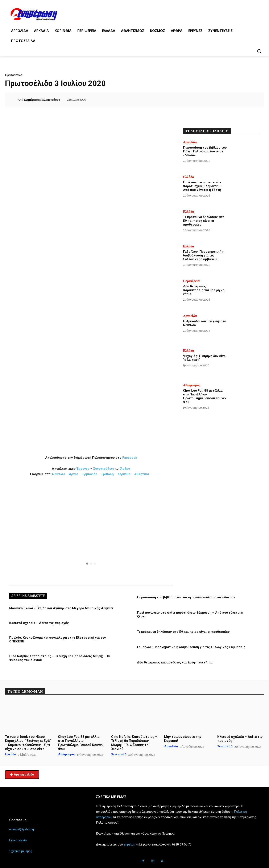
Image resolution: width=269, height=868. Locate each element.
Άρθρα (125, 469)
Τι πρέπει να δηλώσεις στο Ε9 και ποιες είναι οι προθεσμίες (183, 632)
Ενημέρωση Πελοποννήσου (42, 100)
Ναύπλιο (59, 474)
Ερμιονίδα (90, 474)
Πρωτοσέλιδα (14, 75)
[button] (259, 51)
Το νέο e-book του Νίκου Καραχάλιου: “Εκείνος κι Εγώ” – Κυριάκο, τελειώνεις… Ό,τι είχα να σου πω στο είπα (28, 743)
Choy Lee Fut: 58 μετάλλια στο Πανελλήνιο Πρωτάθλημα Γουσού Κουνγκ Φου (205, 396)
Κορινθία (124, 474)
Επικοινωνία (18, 840)
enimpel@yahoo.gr (22, 829)
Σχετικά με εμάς (21, 851)
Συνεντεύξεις (104, 469)
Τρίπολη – (109, 474)
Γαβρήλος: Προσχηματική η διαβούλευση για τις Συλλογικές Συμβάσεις (191, 647)
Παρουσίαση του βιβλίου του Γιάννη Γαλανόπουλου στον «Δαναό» (186, 597)
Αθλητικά (142, 474)
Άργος (74, 474)
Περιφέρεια (191, 281)
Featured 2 (119, 754)
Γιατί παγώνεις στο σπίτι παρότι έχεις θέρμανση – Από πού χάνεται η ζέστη (202, 186)
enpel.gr (129, 844)
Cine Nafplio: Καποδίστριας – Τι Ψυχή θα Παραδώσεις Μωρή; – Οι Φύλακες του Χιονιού (134, 743)
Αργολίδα (190, 142)
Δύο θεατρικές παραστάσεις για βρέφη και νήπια (175, 662)
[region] (91, 530)
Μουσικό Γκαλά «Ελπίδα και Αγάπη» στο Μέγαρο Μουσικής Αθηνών (61, 608)
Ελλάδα (189, 177)
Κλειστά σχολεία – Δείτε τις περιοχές (39, 623)
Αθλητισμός (192, 385)
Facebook (130, 458)
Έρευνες (83, 469)
